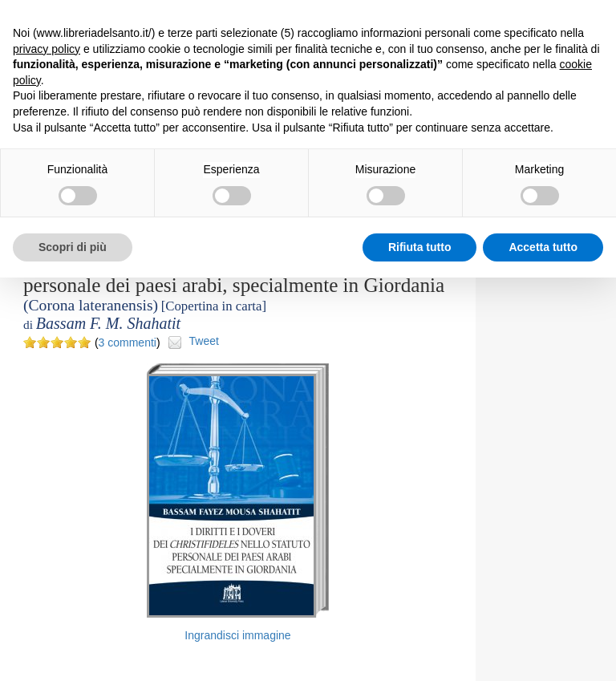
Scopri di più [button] (73, 247)
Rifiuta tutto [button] (420, 247)
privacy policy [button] (47, 49)
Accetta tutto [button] (543, 247)
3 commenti (128, 343)
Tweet (204, 341)
